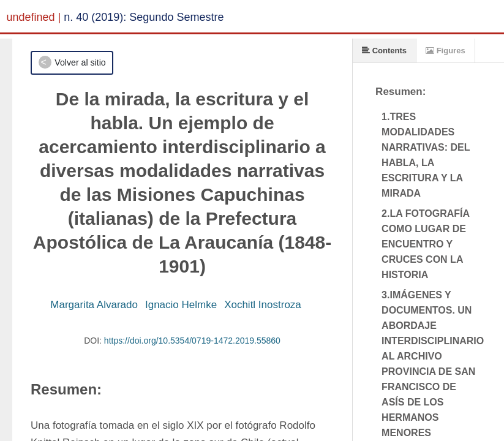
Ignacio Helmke (181, 305)
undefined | (34, 17)
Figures (446, 51)
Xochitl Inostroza (263, 305)
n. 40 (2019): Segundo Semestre (144, 17)
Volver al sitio (80, 62)
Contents (384, 51)
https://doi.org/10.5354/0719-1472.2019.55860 (192, 341)
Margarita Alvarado (94, 305)
